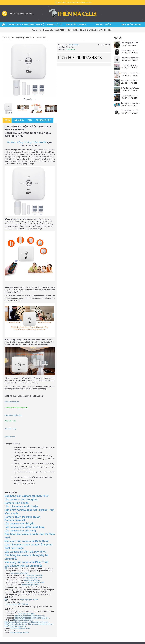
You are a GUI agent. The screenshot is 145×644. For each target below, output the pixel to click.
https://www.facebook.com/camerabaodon (32, 618)
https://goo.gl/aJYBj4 (34, 575)
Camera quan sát (15, 520)
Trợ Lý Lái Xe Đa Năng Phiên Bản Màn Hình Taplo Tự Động (130, 88)
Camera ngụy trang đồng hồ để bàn (130, 50)
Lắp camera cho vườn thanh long (25, 527)
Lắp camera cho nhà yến (19, 524)
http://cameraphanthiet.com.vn (41, 624)
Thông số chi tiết (44, 120)
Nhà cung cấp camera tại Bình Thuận (27, 541)
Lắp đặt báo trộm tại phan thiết (23, 566)
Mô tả (7, 120)
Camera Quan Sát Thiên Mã (17, 604)
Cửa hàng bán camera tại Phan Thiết (27, 496)
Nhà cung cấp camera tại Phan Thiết (26, 562)
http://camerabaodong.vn (23, 620)
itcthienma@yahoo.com (20, 628)
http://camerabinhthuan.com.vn (17, 622)
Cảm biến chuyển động (13, 415)
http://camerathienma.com (15, 626)
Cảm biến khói (10, 437)
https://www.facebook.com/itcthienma (30, 616)
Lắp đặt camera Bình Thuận (21, 506)
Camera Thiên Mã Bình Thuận (22, 517)
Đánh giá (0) (19, 120)
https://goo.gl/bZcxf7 (34, 578)
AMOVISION (74, 45)
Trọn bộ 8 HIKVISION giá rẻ (130, 80)
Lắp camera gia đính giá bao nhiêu (25, 552)
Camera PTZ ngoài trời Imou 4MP (130, 58)
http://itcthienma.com (40, 622)
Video (30, 120)
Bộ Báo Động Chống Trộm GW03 (27, 142)
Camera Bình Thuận (17, 503)
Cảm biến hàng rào (12, 402)
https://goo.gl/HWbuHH (35, 582)
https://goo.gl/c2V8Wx (20, 573)
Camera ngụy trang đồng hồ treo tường (130, 43)
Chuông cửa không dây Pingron (130, 73)
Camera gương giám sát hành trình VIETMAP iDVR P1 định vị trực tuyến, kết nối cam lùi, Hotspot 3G (130, 103)
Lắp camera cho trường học (21, 499)
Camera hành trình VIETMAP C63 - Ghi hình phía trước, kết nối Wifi (130, 95)
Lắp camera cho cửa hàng (20, 531)
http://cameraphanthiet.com (16, 624)
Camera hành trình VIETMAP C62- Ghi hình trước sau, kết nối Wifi (130, 111)
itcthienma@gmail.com (19, 632)
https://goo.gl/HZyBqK (27, 614)
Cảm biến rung (10, 429)
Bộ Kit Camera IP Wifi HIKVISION (130, 65)
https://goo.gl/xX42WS (31, 585)
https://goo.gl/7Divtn (32, 580)
